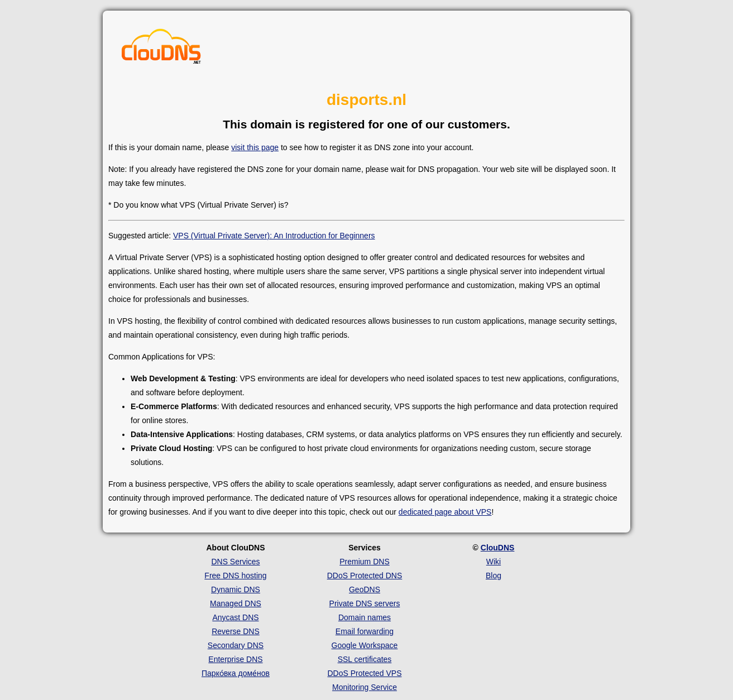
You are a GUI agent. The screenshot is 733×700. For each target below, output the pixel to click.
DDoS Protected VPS (364, 673)
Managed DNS (236, 603)
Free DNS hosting (235, 576)
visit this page (255, 147)
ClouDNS (498, 548)
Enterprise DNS (235, 659)
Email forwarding (365, 631)
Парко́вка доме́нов (236, 673)
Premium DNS (364, 562)
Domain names (365, 617)
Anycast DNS (235, 617)
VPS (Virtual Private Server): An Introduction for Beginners (274, 236)
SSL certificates (365, 659)
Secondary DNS (236, 645)
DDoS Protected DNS (365, 576)
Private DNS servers (365, 603)
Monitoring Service (365, 687)
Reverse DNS (236, 631)
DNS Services (235, 562)
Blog (494, 576)
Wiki (494, 562)
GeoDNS (365, 589)
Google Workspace (365, 645)
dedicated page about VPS (445, 512)
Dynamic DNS (236, 589)
